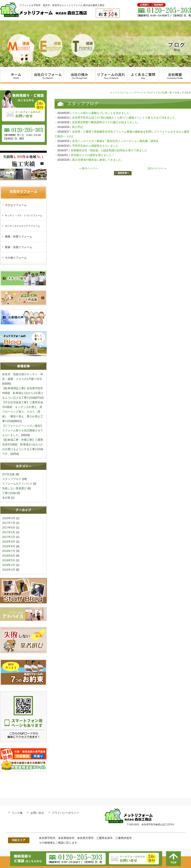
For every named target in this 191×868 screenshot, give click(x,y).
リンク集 (17, 813)
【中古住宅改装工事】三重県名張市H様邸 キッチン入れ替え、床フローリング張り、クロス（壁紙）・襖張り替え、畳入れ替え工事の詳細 (23, 412)
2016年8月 (9, 546)
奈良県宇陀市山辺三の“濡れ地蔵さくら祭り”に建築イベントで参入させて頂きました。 (125, 118)
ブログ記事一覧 (164, 93)
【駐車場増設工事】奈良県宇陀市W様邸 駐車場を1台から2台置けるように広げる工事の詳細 (23, 393)
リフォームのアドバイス (17, 484)
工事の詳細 (9, 493)
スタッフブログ (12, 479)
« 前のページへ (89, 168)
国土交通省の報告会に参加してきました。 (98, 160)
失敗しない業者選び (14, 488)
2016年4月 (9, 565)
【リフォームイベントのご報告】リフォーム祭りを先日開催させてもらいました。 (23, 430)
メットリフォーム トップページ (127, 93)
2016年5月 (9, 560)
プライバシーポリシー (65, 813)
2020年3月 (9, 518)
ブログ (149, 93)
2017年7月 (9, 523)
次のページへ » (157, 168)
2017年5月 (9, 532)
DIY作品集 (8, 474)
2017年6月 (9, 528)
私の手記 (79, 127)
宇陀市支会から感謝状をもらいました (95, 146)
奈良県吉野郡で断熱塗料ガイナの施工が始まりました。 (106, 122)
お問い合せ (37, 813)
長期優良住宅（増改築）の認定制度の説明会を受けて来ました (109, 150)
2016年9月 (9, 542)
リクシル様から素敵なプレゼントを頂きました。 (102, 113)
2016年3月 (9, 570)
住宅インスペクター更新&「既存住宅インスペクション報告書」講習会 (115, 141)
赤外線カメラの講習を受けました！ (93, 155)
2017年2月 (9, 537)
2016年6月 (9, 556)
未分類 (6, 498)
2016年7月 (9, 551)
